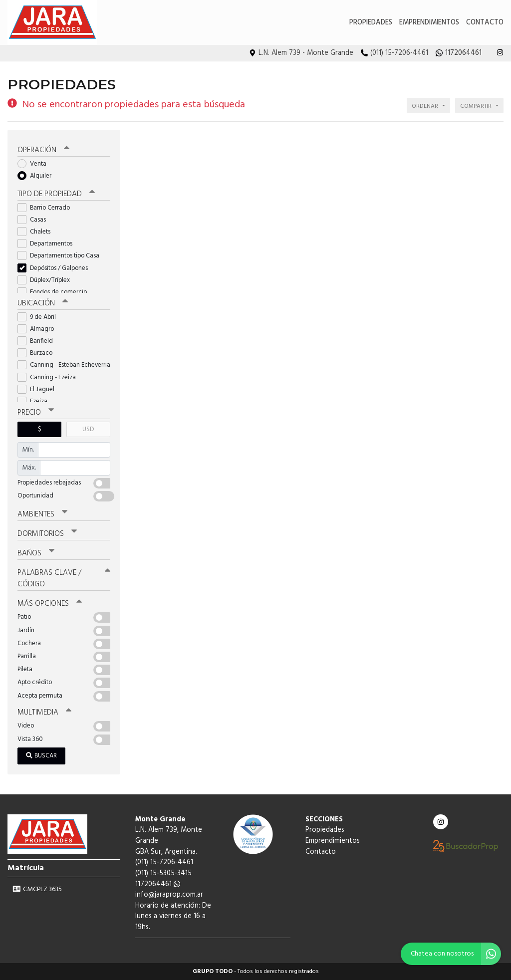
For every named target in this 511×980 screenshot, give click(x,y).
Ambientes (42, 514)
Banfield (38, 341)
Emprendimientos (429, 23)
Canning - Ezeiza (50, 377)
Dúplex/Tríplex (47, 280)
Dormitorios (47, 534)
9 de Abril (40, 317)
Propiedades (371, 23)
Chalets (37, 232)
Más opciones (50, 604)
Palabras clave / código (64, 579)
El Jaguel (39, 389)
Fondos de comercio (55, 292)
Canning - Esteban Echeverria (64, 365)
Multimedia (44, 713)
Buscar (41, 756)
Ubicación (43, 303)
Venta (35, 164)
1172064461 (158, 884)
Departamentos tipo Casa (62, 256)
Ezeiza (36, 401)
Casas (35, 220)
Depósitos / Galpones (56, 268)
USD (88, 429)
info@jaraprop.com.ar (169, 895)
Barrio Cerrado (47, 208)
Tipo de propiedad (56, 194)
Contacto (485, 23)
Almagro (39, 329)
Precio (36, 413)
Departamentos (48, 244)
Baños (36, 553)
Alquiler (38, 176)
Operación (43, 150)
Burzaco (38, 353)
